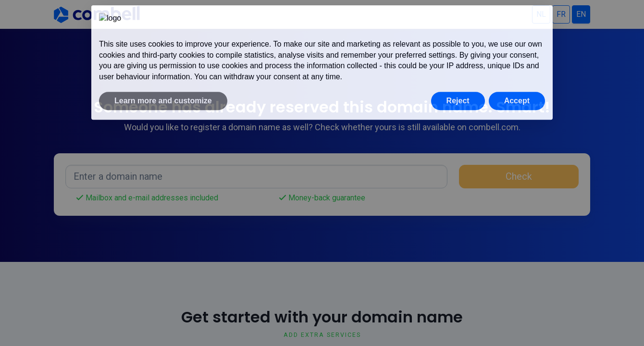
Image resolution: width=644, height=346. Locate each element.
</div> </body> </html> (322, 173)
